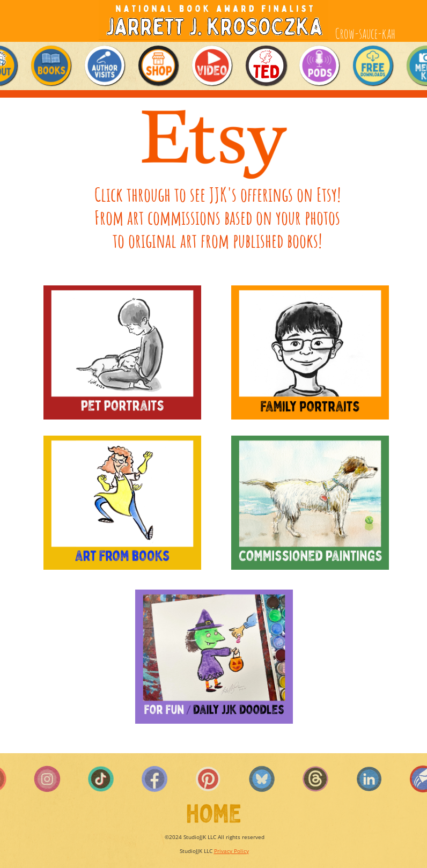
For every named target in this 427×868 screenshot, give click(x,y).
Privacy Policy (231, 851)
